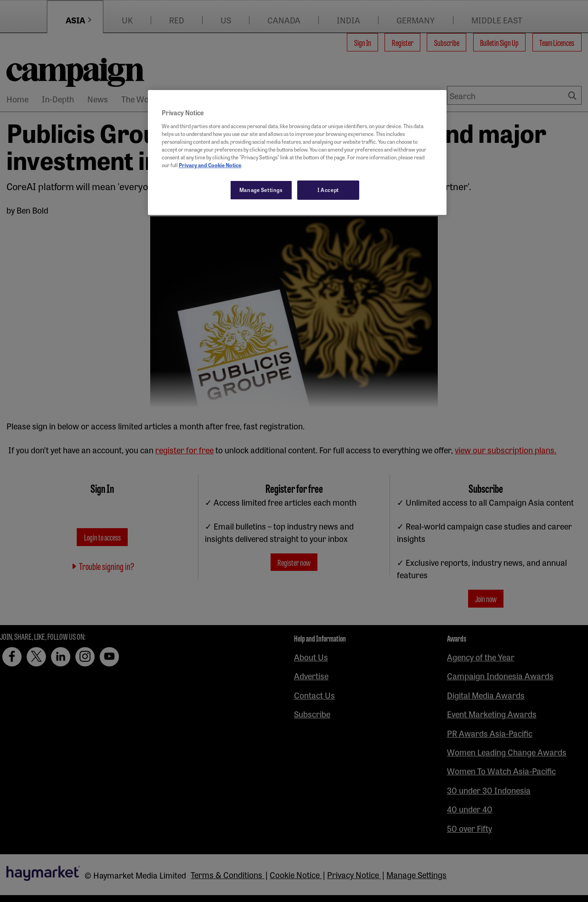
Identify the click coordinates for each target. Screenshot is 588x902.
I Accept (328, 190)
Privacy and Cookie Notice (210, 165)
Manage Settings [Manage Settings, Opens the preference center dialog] (261, 190)
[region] (297, 152)
